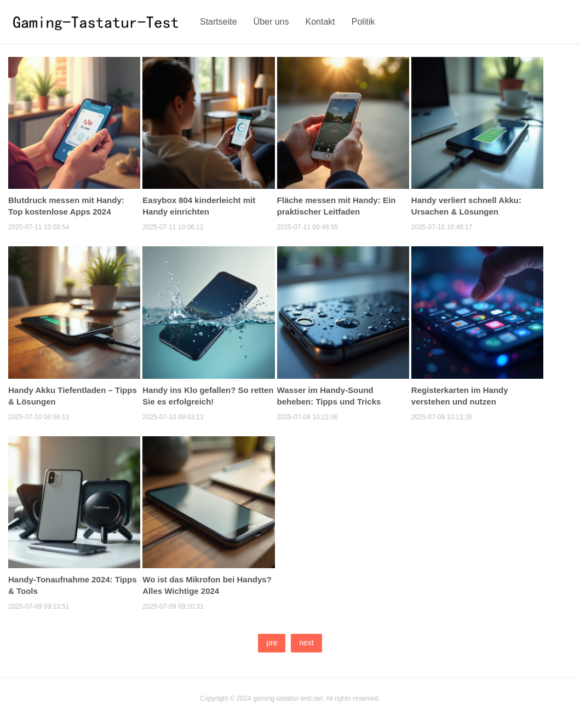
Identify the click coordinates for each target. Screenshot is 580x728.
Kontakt (320, 22)
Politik (363, 22)
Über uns (271, 22)
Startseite (219, 22)
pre (272, 643)
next (306, 643)
